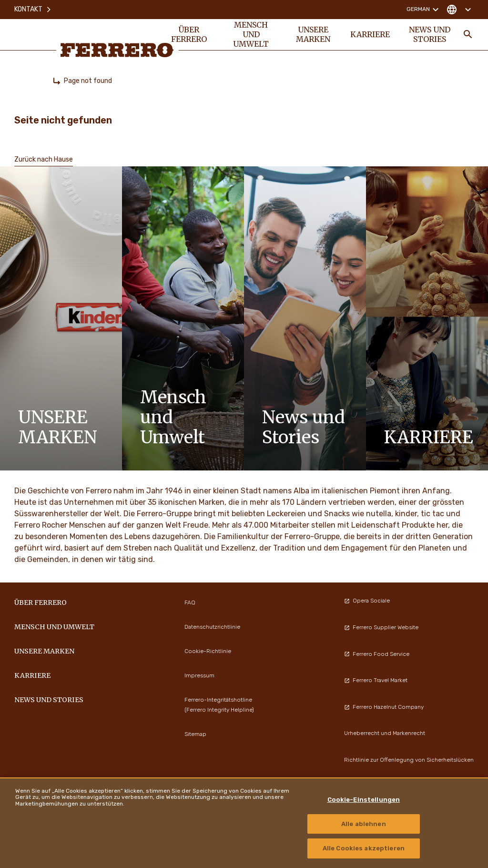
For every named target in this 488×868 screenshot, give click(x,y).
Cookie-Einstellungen (364, 800)
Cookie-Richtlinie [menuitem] (208, 651)
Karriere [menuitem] (370, 34)
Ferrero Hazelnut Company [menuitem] (384, 707)
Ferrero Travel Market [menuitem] (376, 680)
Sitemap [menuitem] (195, 734)
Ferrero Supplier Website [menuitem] (381, 627)
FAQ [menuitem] (190, 602)
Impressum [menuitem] (199, 675)
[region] (244, 823)
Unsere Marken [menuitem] (313, 34)
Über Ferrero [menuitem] (189, 34)
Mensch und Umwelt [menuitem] (251, 34)
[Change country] (459, 10)
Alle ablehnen (364, 824)
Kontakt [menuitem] (33, 9)
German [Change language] (424, 10)
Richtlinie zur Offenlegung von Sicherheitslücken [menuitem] (409, 760)
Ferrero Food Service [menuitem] (377, 654)
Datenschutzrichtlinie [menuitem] (212, 627)
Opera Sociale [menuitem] (367, 601)
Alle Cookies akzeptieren (364, 848)
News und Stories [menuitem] (430, 34)
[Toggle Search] (468, 34)
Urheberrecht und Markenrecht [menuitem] (385, 733)
